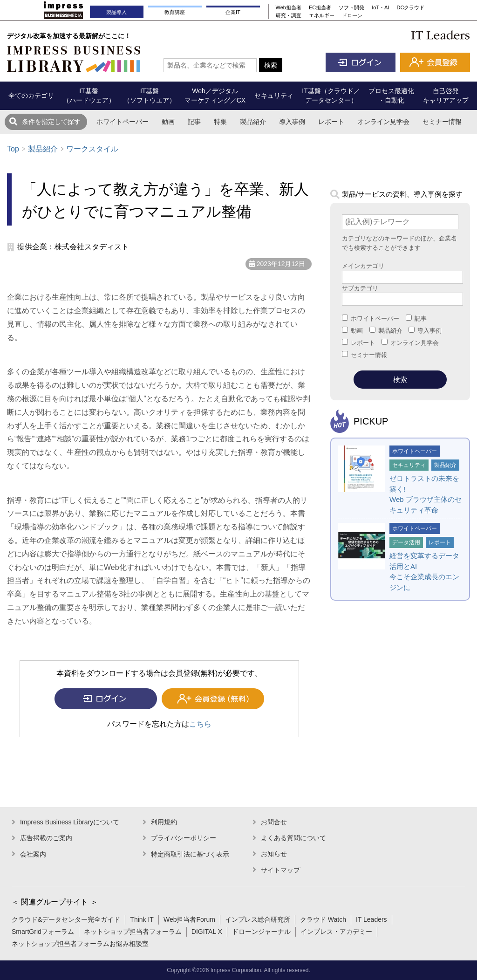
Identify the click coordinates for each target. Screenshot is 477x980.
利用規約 (164, 822)
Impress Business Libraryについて (70, 822)
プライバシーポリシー (184, 838)
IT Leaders (371, 919)
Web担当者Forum (189, 919)
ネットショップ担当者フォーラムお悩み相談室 (80, 944)
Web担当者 (289, 7)
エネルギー (322, 15)
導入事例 (292, 122)
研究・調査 (289, 15)
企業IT (233, 12)
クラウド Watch (323, 919)
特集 (220, 122)
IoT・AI (380, 7)
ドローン (352, 15)
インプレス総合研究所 (258, 919)
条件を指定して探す (51, 122)
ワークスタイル (92, 149)
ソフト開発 (351, 7)
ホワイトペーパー (123, 122)
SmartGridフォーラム (43, 932)
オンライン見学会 (383, 122)
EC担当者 (320, 7)
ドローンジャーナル (261, 932)
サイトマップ (280, 870)
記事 (194, 122)
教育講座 (175, 12)
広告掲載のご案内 (46, 838)
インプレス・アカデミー (336, 932)
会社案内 (33, 854)
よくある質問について (293, 838)
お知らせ (274, 854)
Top (13, 149)
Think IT (142, 919)
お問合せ (274, 822)
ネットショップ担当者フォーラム (133, 932)
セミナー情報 (442, 122)
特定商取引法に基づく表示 (190, 854)
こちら (200, 724)
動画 (168, 122)
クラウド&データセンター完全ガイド (66, 919)
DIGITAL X (207, 932)
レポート (331, 122)
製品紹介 (253, 122)
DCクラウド (411, 7)
